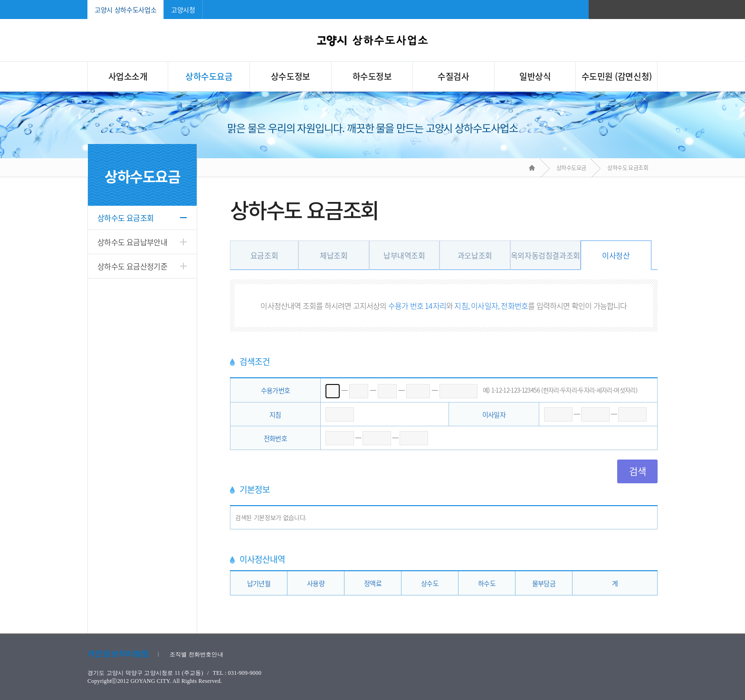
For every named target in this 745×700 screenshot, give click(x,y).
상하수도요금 (209, 76)
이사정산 (616, 255)
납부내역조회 (404, 255)
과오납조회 (475, 255)
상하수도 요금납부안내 (132, 242)
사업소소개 (128, 76)
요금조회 (264, 255)
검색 (637, 471)
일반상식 (535, 76)
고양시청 (183, 10)
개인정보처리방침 (118, 654)
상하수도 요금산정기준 (132, 266)
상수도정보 (291, 76)
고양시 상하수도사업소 (125, 10)
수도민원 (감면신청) (617, 76)
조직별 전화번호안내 (196, 654)
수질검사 (453, 76)
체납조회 (334, 255)
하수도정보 (372, 76)
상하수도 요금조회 (125, 218)
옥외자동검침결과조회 (545, 255)
